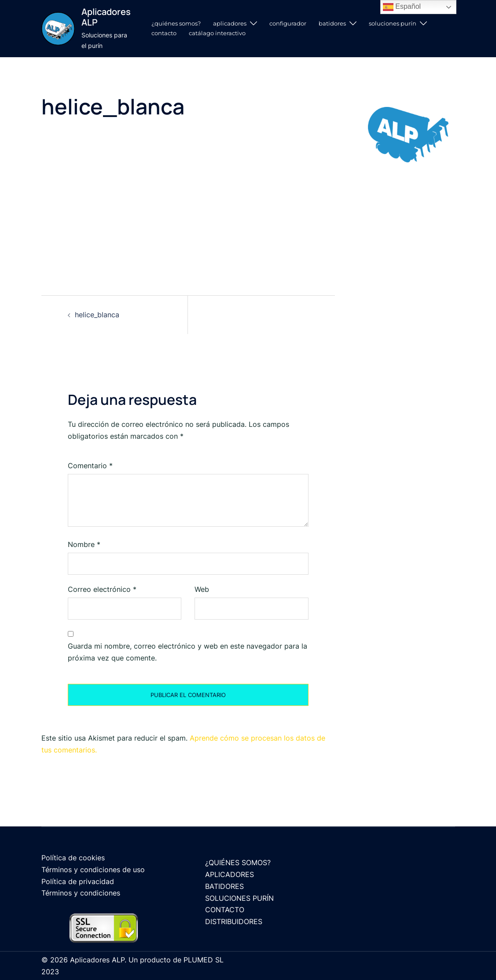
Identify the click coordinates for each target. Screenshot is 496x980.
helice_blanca (97, 315)
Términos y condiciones (81, 893)
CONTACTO (164, 33)
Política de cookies (73, 858)
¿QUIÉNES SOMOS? (176, 23)
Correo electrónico (102, 589)
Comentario (90, 466)
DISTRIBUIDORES (234, 921)
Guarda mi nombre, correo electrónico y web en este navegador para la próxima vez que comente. (187, 652)
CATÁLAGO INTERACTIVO (217, 33)
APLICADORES (230, 23)
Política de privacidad (78, 881)
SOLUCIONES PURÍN (393, 23)
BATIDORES (332, 23)
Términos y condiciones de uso (93, 870)
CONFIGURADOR (288, 23)
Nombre (84, 544)
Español (402, 7)
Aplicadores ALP (106, 17)
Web (202, 589)
